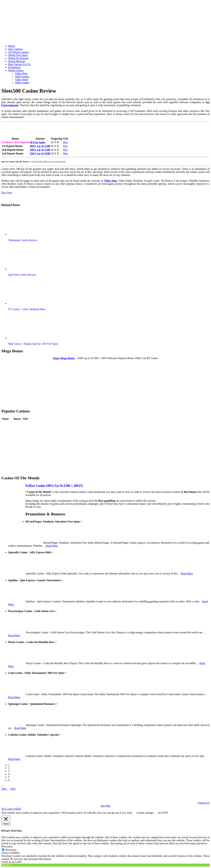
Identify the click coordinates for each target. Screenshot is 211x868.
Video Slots (21, 73)
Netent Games (16, 70)
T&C (4, 789)
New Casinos (15, 49)
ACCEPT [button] (163, 813)
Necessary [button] (7, 846)
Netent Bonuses (17, 61)
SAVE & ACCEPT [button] (12, 862)
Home (11, 46)
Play (65, 142)
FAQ (13, 789)
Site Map (105, 806)
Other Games (22, 83)
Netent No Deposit (18, 58)
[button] (28, 223)
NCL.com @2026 (11, 809)
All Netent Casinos (18, 52)
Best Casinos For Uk (19, 64)
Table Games (22, 76)
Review (18, 424)
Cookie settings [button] (145, 813)
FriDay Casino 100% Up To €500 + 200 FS (54, 485)
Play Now (7, 193)
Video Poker (22, 79)
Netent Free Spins (18, 55)
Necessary (11, 850)
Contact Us (204, 803)
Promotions (14, 67)
